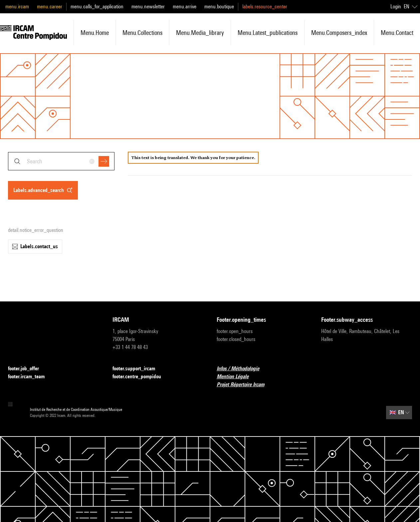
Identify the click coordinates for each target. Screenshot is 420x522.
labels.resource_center (265, 6)
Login (396, 6)
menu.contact (397, 33)
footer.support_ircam (138, 369)
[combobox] (61, 161)
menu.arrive (185, 6)
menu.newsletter (148, 6)
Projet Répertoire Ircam (244, 385)
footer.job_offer (27, 369)
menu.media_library (200, 33)
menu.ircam (17, 6)
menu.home (95, 33)
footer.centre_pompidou (141, 377)
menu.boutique (219, 6)
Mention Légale (237, 377)
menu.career (50, 6)
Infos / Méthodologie (242, 369)
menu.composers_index (339, 33)
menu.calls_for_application (97, 6)
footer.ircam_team (30, 377)
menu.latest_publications (268, 33)
